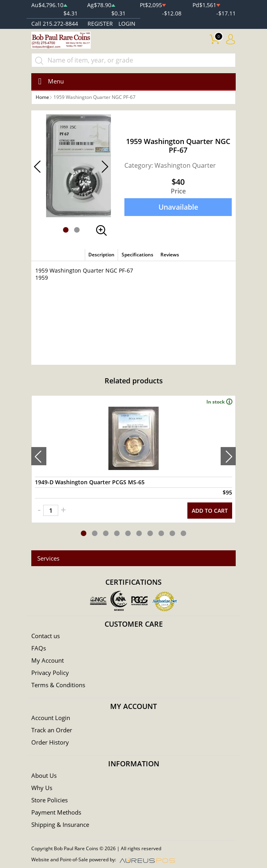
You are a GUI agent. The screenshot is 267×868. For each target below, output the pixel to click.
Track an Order (52, 730)
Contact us (46, 636)
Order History (50, 742)
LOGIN (127, 24)
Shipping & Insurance (60, 824)
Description (101, 255)
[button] (66, 230)
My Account (48, 660)
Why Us (42, 788)
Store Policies (50, 800)
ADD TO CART (210, 511)
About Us (44, 775)
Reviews (170, 255)
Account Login (51, 718)
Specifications (137, 255)
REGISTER (100, 24)
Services (48, 558)
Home (42, 97)
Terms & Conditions (58, 685)
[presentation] (39, 456)
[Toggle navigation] (49, 81)
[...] (133, 60)
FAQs (39, 648)
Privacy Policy (50, 673)
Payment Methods (56, 812)
